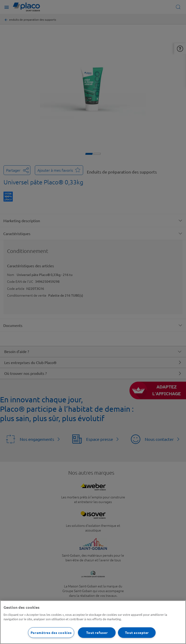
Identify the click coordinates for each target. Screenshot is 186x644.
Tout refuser (97, 632)
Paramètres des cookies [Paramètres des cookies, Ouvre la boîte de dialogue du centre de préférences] (51, 632)
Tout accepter (137, 632)
